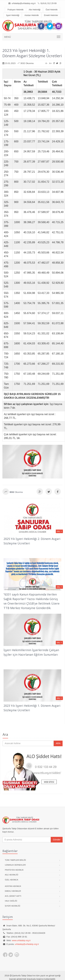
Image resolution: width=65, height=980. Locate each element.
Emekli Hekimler (51, 15)
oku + (59, 531)
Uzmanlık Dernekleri (15, 865)
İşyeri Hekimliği (13, 15)
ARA (58, 743)
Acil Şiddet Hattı (13, 896)
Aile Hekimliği (35, 10)
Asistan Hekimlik (32, 15)
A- (46, 63)
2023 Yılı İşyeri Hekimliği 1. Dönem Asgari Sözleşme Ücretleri (32, 53)
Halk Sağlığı (11, 901)
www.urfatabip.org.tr (21, 940)
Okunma (16, 492)
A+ (50, 63)
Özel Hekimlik (51, 10)
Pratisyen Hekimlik (15, 10)
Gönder (57, 840)
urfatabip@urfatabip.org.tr (23, 3)
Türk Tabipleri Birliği (15, 860)
